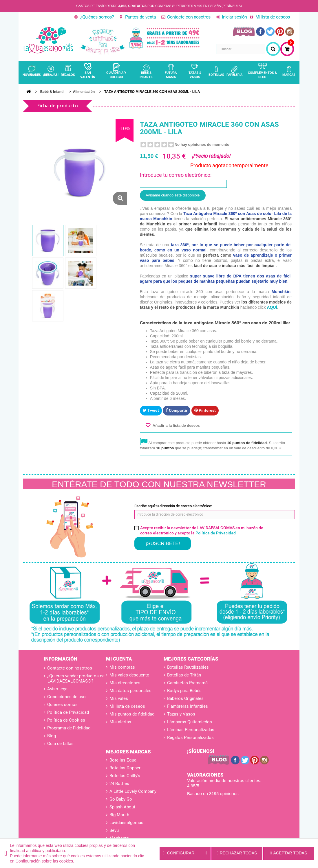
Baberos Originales (185, 698)
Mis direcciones (125, 683)
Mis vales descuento (129, 675)
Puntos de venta (140, 17)
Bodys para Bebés (184, 691)
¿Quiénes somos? (97, 17)
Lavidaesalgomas (126, 823)
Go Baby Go (121, 799)
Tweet (151, 410)
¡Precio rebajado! (211, 156)
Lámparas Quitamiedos (190, 722)
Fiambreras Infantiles (188, 706)
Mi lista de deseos (273, 17)
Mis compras (122, 667)
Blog (51, 736)
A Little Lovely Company (133, 791)
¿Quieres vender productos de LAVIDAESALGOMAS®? (75, 678)
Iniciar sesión (234, 17)
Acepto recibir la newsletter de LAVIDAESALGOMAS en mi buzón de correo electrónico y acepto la (202, 530)
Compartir (177, 410)
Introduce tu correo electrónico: (176, 175)
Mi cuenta (119, 659)
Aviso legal (57, 689)
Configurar (185, 853)
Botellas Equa (123, 760)
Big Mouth (119, 815)
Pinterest (205, 410)
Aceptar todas (289, 853)
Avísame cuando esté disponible (173, 195)
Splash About (122, 807)
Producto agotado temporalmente (229, 165)
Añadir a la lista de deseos (176, 425)
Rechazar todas (237, 853)
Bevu (114, 830)
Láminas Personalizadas (191, 730)
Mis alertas (120, 722)
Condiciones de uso (66, 697)
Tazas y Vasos (181, 714)
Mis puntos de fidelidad (132, 714)
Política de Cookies (66, 720)
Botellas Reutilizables (188, 667)
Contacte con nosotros (189, 17)
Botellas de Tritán (184, 675)
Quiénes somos (62, 705)
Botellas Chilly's (125, 776)
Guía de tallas (60, 744)
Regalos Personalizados (190, 738)
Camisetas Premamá (187, 683)
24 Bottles (119, 784)
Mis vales (119, 698)
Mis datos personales (130, 691)
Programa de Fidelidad (68, 728)
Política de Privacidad (216, 533)
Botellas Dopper (125, 768)
